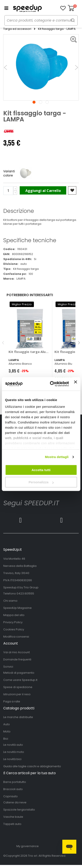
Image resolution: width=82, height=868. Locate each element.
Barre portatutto (15, 782)
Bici (6, 739)
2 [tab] (41, 102)
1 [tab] (34, 102)
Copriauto (10, 796)
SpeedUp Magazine (17, 608)
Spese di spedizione (18, 687)
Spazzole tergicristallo (19, 810)
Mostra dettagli (57, 457)
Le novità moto (14, 752)
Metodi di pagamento (19, 673)
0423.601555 (25, 593)
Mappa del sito (14, 615)
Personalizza (41, 482)
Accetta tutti (41, 470)
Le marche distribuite (18, 717)
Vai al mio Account (17, 652)
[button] (63, 8)
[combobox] (41, 20)
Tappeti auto (12, 824)
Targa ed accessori (17, 29)
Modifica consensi (16, 637)
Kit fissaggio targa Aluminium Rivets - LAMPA (29, 352)
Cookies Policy (14, 629)
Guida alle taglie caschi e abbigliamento (32, 766)
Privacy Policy (13, 622)
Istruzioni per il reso (17, 694)
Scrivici (8, 667)
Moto (7, 731)
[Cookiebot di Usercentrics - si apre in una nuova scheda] (51, 384)
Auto (7, 724)
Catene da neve (15, 802)
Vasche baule (13, 817)
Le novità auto (13, 745)
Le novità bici (12, 759)
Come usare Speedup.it (20, 680)
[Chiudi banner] (75, 384)
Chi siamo (10, 601)
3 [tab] (47, 102)
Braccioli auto (13, 789)
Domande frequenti (17, 659)
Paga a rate (12, 701)
